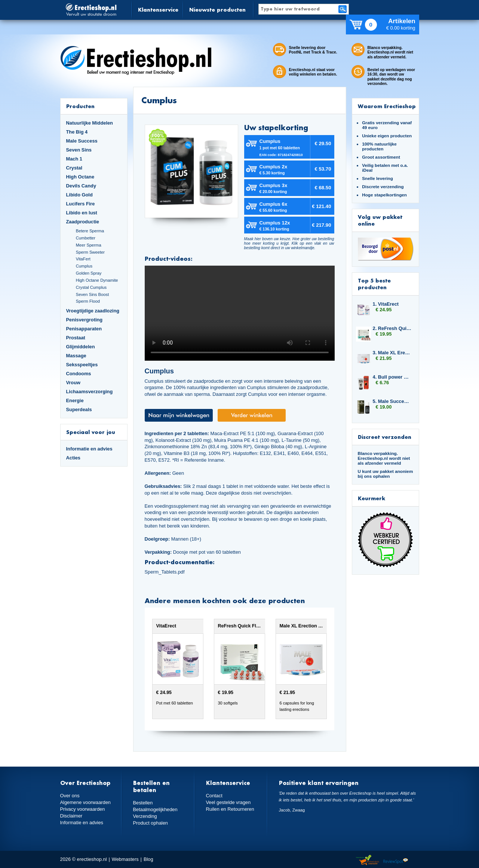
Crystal (74, 168)
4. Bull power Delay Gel (392, 377)
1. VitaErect (386, 304)
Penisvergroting (85, 320)
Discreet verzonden (385, 437)
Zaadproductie (83, 222)
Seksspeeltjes (82, 365)
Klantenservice (158, 10)
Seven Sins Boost (93, 294)
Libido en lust (82, 213)
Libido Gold (79, 195)
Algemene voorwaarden (86, 802)
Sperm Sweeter (90, 252)
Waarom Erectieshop (387, 106)
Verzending (145, 816)
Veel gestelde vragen (228, 802)
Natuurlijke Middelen (90, 123)
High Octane (80, 177)
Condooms (79, 374)
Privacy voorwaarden (83, 809)
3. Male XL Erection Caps (392, 353)
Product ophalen (151, 823)
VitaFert (83, 259)
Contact (214, 796)
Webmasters (125, 859)
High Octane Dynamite (97, 280)
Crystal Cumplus (91, 287)
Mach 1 (74, 159)
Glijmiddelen (81, 347)
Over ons (70, 796)
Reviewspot (396, 860)
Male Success (82, 141)
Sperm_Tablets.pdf (165, 572)
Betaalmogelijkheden (155, 809)
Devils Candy (81, 186)
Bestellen (143, 803)
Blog (148, 859)
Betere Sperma (90, 231)
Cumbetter (86, 238)
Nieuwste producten (217, 10)
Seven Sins (79, 150)
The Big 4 (77, 132)
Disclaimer (71, 816)
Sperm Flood (88, 301)
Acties (73, 458)
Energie (75, 401)
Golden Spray (89, 273)
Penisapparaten (84, 329)
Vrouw (73, 383)
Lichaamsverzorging (90, 392)
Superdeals (79, 409)
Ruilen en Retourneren (230, 809)
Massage (76, 356)
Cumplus (84, 266)
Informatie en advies (89, 449)
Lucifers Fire (81, 204)
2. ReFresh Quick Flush (392, 328)
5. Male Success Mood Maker (392, 401)
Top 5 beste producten (374, 284)
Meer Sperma (89, 245)
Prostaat (76, 338)
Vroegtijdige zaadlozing (93, 311)
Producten (80, 106)
